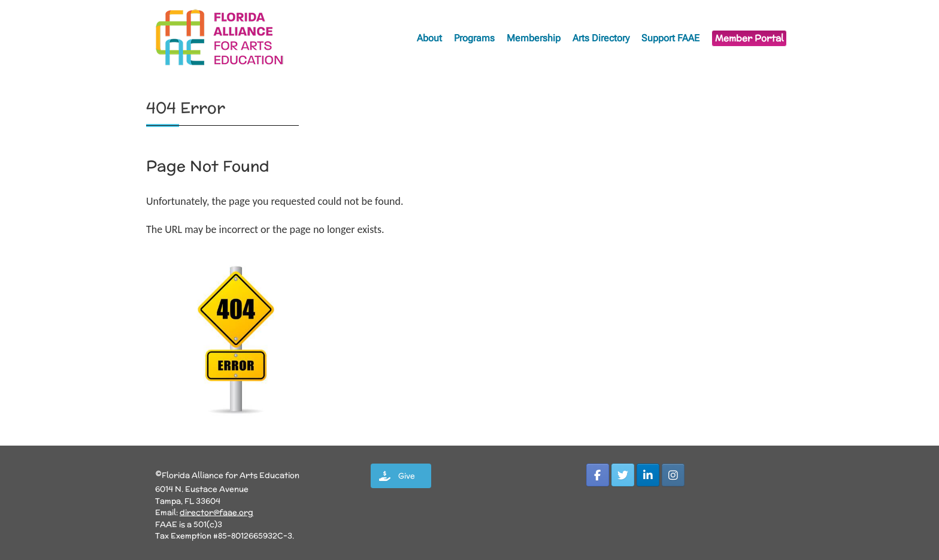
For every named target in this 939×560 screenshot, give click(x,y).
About (429, 38)
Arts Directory (601, 38)
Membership (534, 38)
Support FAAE (670, 38)
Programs (474, 38)
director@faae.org (216, 512)
